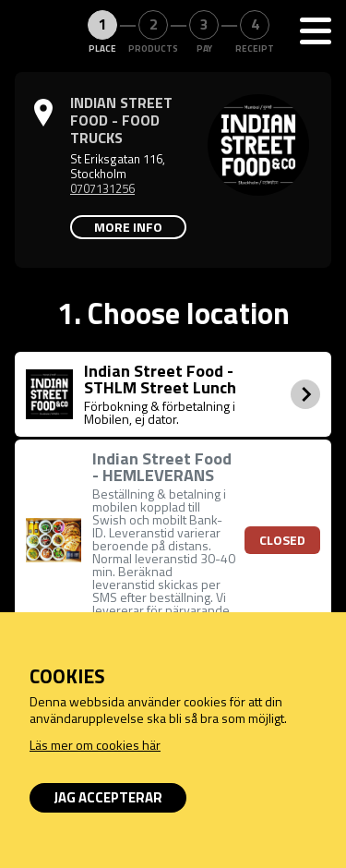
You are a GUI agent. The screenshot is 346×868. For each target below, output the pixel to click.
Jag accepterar (108, 797)
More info (128, 227)
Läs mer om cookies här (95, 745)
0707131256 (102, 188)
